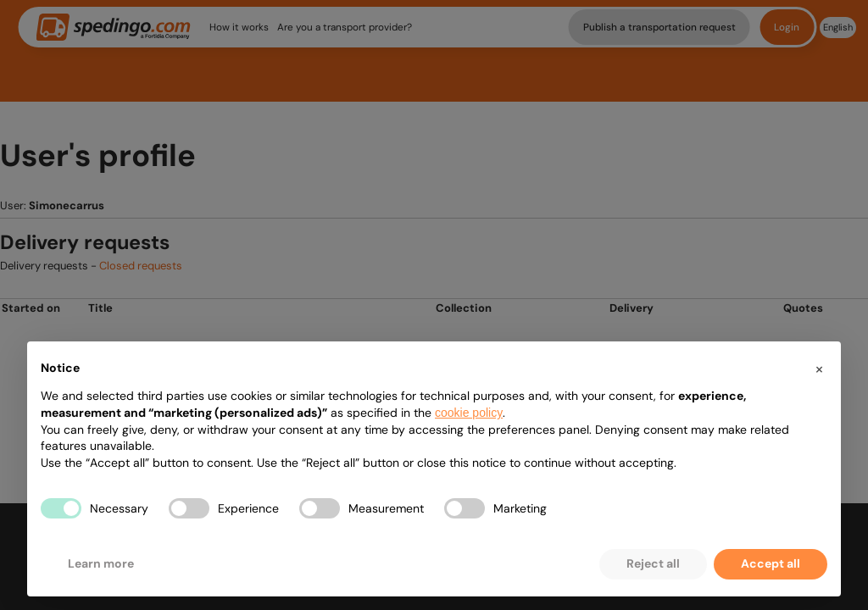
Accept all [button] (771, 563)
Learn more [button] (101, 563)
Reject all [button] (653, 563)
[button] (819, 369)
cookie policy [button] (469, 413)
